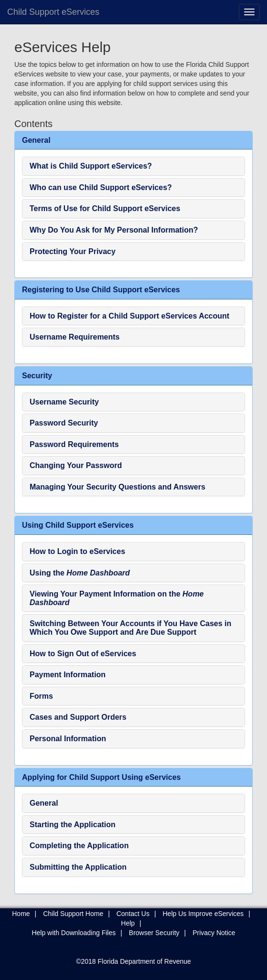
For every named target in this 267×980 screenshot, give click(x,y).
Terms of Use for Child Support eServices (105, 208)
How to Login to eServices (77, 551)
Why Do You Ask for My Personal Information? (114, 230)
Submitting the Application (78, 867)
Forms (41, 696)
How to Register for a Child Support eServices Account (129, 316)
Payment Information (68, 675)
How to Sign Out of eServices (83, 654)
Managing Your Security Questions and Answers (117, 487)
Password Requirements (74, 444)
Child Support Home (73, 914)
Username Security (64, 402)
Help (128, 923)
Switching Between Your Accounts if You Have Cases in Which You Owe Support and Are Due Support (130, 628)
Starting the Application (73, 825)
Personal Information (68, 739)
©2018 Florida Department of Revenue (133, 961)
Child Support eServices (53, 12)
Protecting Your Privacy (73, 251)
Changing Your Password (76, 465)
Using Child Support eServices (78, 525)
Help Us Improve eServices (203, 914)
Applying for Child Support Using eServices (101, 777)
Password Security (64, 423)
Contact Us (133, 914)
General (36, 140)
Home (21, 914)
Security (37, 376)
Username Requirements (75, 337)
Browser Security (154, 933)
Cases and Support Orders (78, 717)
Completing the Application (79, 846)
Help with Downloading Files (74, 933)
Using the (80, 573)
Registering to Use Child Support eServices (101, 290)
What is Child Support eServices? (91, 166)
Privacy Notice (214, 933)
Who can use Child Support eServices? (101, 187)
